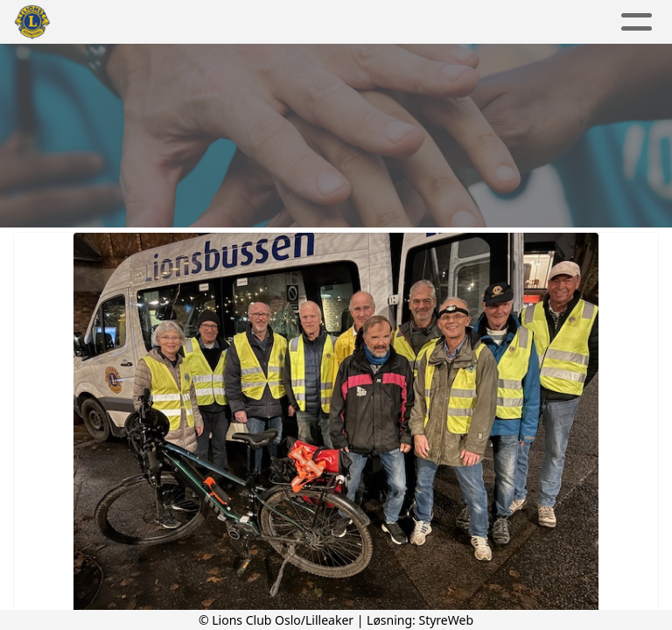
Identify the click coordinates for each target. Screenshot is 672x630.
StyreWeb (446, 620)
